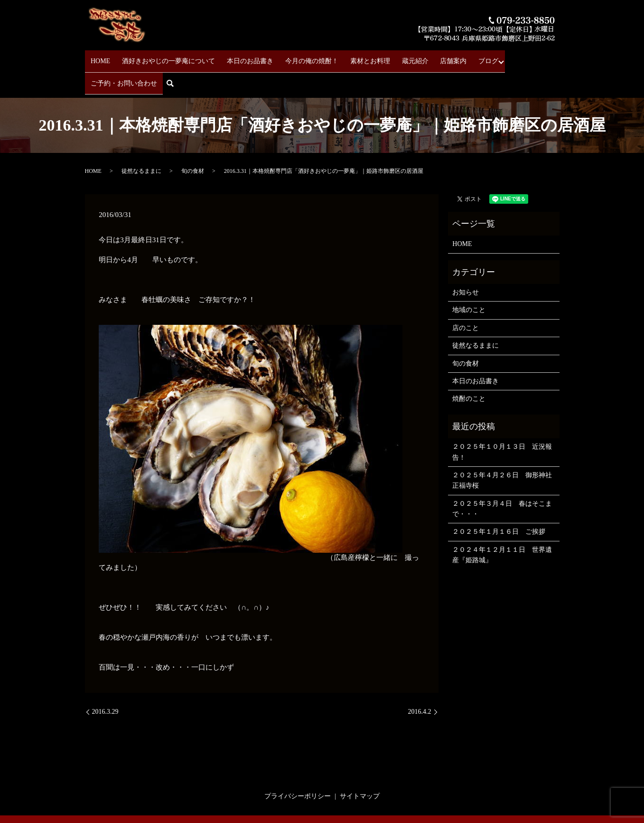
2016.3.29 (105, 682)
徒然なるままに (141, 142)
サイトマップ (360, 767)
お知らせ (466, 263)
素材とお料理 (350, 57)
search (555, 58)
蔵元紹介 (390, 57)
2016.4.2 (420, 682)
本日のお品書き (240, 57)
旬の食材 (193, 142)
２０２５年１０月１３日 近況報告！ (502, 422)
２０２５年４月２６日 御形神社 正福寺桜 (503, 451)
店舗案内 (423, 57)
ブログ (453, 57)
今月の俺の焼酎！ (297, 57)
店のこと (466, 298)
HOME (100, 57)
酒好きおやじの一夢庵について (164, 57)
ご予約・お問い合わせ (506, 57)
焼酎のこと (469, 369)
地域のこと (469, 280)
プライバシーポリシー (298, 767)
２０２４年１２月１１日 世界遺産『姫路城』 (502, 525)
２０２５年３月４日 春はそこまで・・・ (502, 479)
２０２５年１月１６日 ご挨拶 (499, 502)
